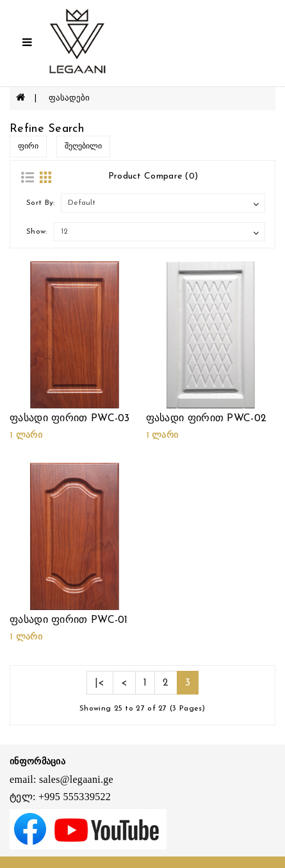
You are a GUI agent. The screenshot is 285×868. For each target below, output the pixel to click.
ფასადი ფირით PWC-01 (69, 620)
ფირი (28, 147)
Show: (37, 232)
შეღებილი (83, 147)
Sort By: (40, 203)
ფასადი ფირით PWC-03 (70, 419)
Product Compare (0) (153, 176)
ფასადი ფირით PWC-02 (207, 419)
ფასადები (69, 98)
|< (100, 683)
